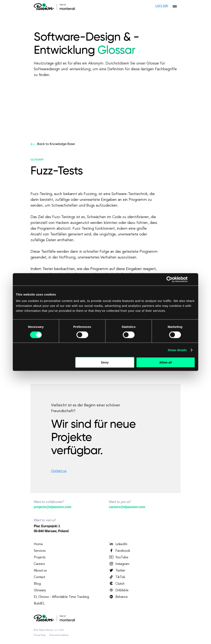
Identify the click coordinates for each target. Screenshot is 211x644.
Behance (118, 597)
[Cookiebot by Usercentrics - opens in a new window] (169, 279)
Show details (177, 350)
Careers (39, 564)
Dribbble (119, 590)
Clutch (117, 584)
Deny (105, 362)
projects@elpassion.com (53, 507)
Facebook (119, 551)
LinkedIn (118, 544)
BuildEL (39, 604)
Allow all (166, 362)
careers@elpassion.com (127, 507)
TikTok (117, 577)
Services (40, 551)
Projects (40, 558)
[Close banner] (194, 279)
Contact (39, 577)
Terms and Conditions (59, 635)
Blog (37, 584)
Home (38, 544)
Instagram (119, 564)
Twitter (117, 570)
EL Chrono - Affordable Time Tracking (61, 597)
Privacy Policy (40, 635)
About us (40, 571)
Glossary (40, 590)
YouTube (119, 557)
